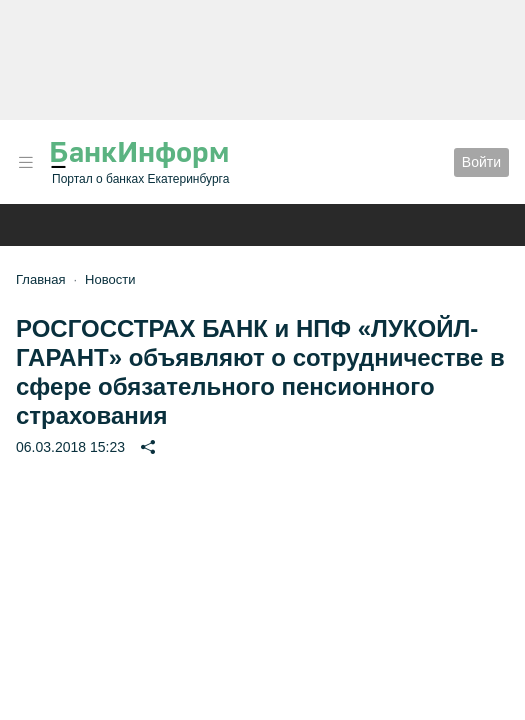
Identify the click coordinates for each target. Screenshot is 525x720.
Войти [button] (481, 162)
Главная (40, 279)
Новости (110, 279)
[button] (26, 162)
